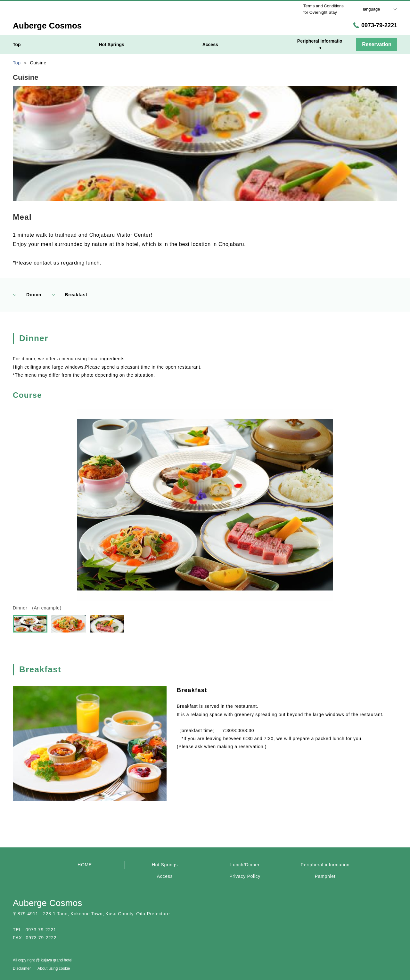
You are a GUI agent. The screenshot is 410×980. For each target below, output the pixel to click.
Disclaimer (22, 968)
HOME (85, 865)
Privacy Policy (245, 876)
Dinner (27, 295)
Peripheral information (325, 865)
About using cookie (54, 968)
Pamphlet (325, 876)
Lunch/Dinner (245, 865)
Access (165, 876)
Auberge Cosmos (47, 903)
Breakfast (70, 295)
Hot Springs (165, 865)
